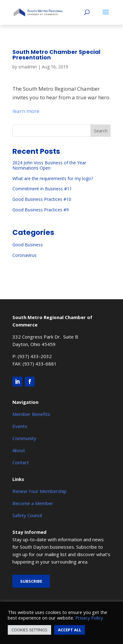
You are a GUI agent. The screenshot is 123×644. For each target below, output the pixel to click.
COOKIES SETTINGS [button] (29, 630)
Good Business (28, 245)
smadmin (28, 67)
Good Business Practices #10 (42, 199)
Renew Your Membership (40, 491)
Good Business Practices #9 (41, 210)
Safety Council (27, 515)
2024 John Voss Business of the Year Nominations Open (49, 165)
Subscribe (31, 581)
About (19, 450)
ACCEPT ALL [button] (70, 630)
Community (24, 438)
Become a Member (33, 503)
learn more (26, 111)
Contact (21, 462)
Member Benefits (31, 414)
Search (101, 131)
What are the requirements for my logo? (53, 178)
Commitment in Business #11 (42, 189)
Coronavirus (24, 255)
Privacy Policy (89, 618)
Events (20, 426)
